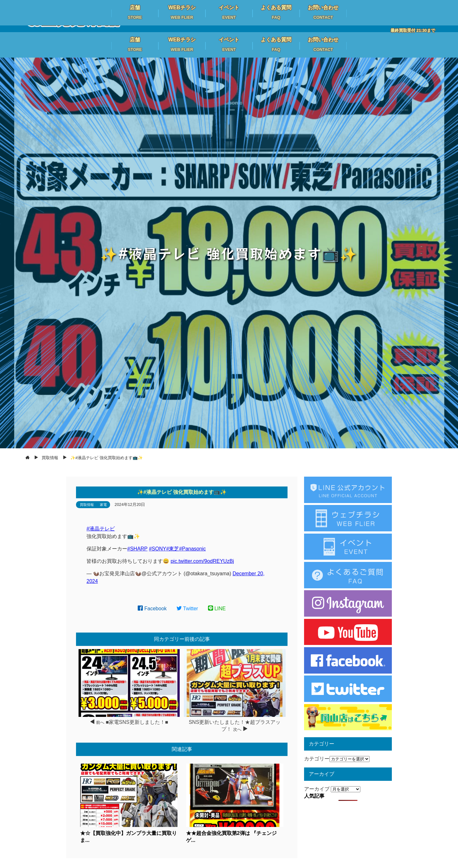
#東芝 (173, 549)
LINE (217, 609)
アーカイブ (317, 789)
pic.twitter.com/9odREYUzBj (202, 561)
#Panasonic (192, 549)
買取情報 (87, 505)
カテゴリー (317, 759)
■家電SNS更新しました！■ (137, 722)
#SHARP (137, 549)
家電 (103, 505)
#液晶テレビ (101, 529)
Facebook (152, 609)
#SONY (157, 549)
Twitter (187, 609)
